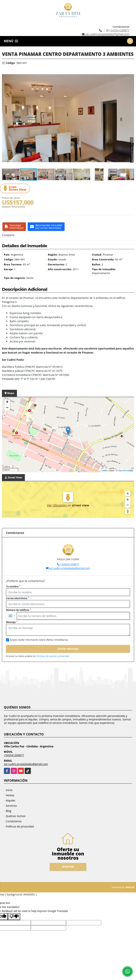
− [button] (7, 408)
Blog (9, 811)
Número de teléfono (18, 610)
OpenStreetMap (126, 470)
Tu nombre (13, 586)
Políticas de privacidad (20, 826)
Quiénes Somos (16, 816)
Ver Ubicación (57, 505)
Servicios (11, 806)
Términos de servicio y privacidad (53, 656)
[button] (131, 72)
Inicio (9, 790)
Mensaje (12, 622)
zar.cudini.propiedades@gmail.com (70, 568)
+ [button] (7, 402)
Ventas (10, 795)
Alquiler (11, 800)
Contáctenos (14, 821)
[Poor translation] (14, 917)
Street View (16, 188)
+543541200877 (119, 30)
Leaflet (105, 470)
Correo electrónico (17, 598)
